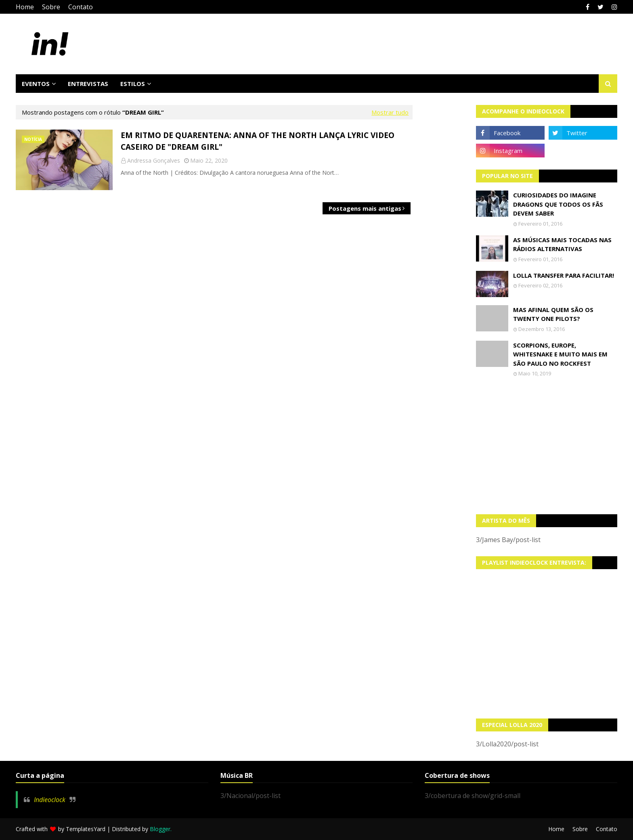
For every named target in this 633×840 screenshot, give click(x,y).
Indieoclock (50, 800)
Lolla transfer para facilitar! (564, 275)
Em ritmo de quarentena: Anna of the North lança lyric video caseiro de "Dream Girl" (258, 141)
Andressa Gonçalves (154, 160)
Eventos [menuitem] (36, 84)
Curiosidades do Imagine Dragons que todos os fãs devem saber (558, 204)
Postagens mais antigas (365, 208)
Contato (81, 7)
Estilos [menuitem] (133, 84)
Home (25, 7)
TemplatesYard (86, 829)
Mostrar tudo (390, 112)
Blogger (160, 829)
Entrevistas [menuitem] (88, 84)
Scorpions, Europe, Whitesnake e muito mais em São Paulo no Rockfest (560, 354)
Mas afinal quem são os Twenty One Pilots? (553, 314)
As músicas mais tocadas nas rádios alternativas (562, 244)
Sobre (51, 7)
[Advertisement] (547, 446)
